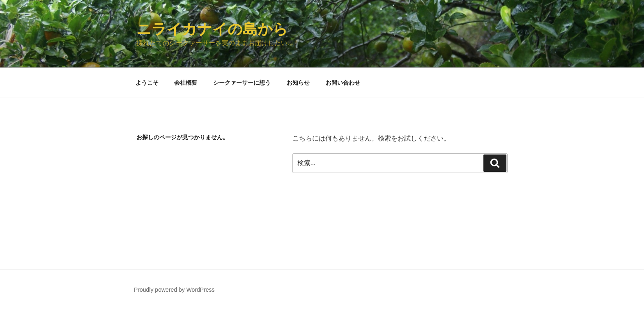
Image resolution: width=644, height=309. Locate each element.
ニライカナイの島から (212, 29)
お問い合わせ (343, 83)
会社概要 (186, 83)
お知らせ (298, 83)
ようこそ (147, 83)
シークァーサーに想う (242, 83)
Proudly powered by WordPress (174, 290)
